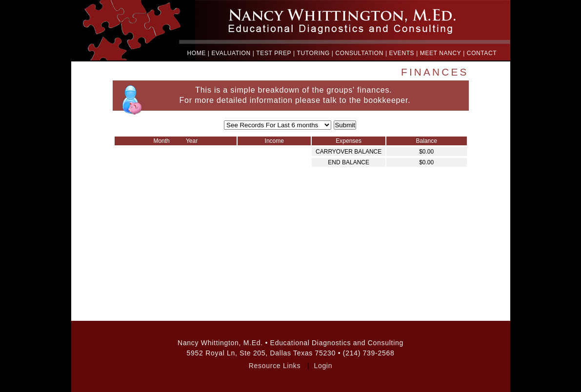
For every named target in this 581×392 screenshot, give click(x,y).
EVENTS (402, 53)
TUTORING (313, 53)
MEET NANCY (441, 53)
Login (323, 366)
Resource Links (275, 366)
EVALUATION (231, 53)
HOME (197, 53)
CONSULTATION (359, 53)
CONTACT (482, 53)
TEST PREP (274, 53)
